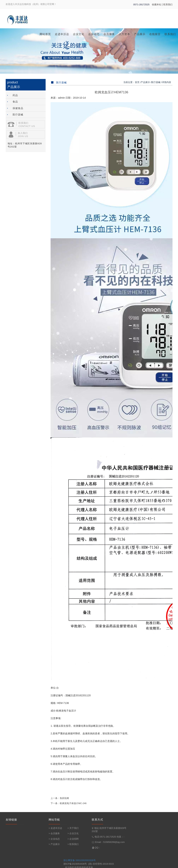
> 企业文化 (73, 833)
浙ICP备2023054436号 (75, 864)
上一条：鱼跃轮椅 (60, 798)
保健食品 (14, 108)
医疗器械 (14, 114)
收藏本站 (157, 5)
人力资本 (124, 34)
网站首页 (45, 34)
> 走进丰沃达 (55, 828)
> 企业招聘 (73, 839)
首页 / (138, 82)
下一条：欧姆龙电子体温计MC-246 (69, 803)
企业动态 (94, 34)
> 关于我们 (73, 828)
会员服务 (109, 34)
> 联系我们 (73, 844)
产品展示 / (146, 82)
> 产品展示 (54, 844)
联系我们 (168, 5)
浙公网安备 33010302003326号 (80, 860)
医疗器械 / (156, 82)
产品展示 (140, 34)
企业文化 (79, 34)
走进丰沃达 (62, 34)
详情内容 (166, 82)
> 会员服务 (54, 833)
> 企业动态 (54, 839)
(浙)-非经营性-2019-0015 (101, 864)
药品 (12, 95)
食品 (12, 102)
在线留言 (155, 34)
